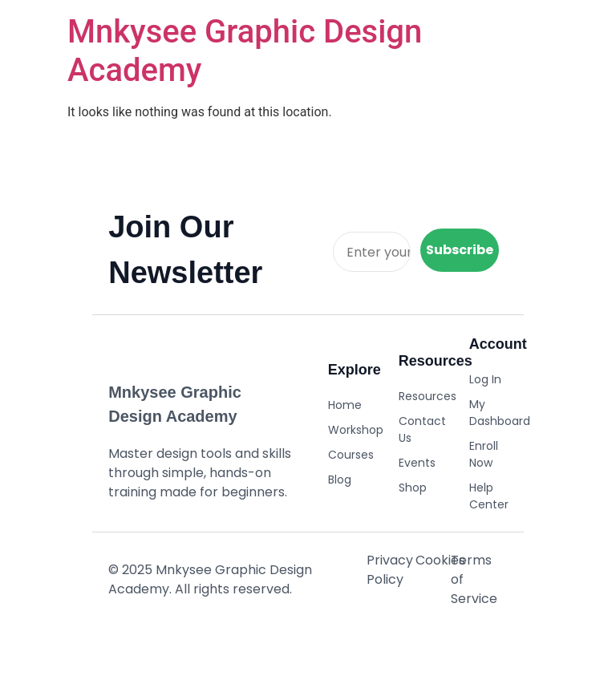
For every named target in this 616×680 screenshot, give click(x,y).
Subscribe (460, 250)
